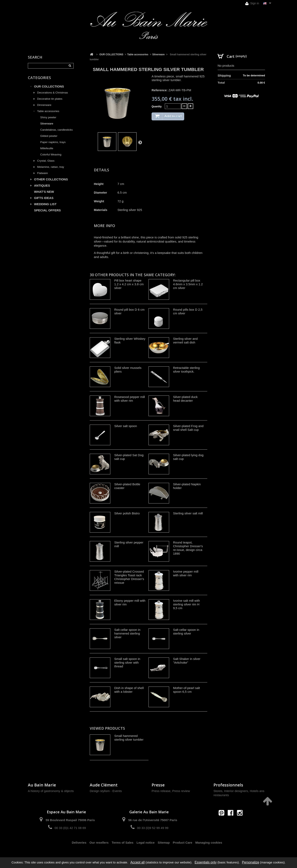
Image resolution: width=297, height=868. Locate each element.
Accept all (137, 862)
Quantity (157, 107)
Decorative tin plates (50, 99)
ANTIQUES (42, 185)
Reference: (160, 90)
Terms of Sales (123, 843)
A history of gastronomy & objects (51, 791)
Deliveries (79, 843)
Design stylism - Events (106, 791)
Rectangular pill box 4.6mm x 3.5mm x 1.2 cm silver (188, 284)
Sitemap (164, 843)
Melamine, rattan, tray (51, 167)
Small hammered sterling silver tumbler (129, 738)
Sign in (252, 3)
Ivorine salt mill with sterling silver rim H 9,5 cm (186, 604)
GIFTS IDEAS (44, 198)
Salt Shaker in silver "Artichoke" (187, 661)
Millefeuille (47, 148)
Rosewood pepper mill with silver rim (130, 399)
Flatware (42, 173)
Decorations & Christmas (52, 93)
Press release (161, 791)
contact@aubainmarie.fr (232, 822)
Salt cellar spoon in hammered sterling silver (127, 633)
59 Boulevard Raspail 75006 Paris (70, 820)
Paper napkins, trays (53, 142)
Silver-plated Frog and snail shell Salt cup (188, 428)
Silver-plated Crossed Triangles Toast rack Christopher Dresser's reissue (129, 577)
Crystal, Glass (46, 161)
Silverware (47, 124)
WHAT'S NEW (44, 192)
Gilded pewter (49, 136)
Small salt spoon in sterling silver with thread (127, 663)
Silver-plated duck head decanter (185, 399)
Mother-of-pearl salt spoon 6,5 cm (186, 690)
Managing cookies (209, 843)
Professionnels (228, 785)
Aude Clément (104, 785)
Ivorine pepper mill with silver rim (186, 573)
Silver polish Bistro (127, 513)
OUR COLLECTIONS (49, 86)
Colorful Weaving (51, 155)
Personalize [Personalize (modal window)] (251, 862)
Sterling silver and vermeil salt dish (185, 340)
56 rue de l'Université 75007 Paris (153, 820)
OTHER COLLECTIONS (51, 179)
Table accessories (48, 111)
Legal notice (146, 843)
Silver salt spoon (126, 426)
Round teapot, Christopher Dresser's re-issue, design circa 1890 (188, 548)
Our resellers (99, 843)
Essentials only (206, 862)
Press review (181, 791)
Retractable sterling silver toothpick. (186, 370)
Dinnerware (44, 105)
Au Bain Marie (42, 785)
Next (140, 142)
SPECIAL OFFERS (47, 210)
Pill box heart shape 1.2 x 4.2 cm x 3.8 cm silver (129, 284)
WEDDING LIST (45, 204)
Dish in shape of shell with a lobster (129, 690)
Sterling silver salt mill (188, 513)
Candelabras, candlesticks (57, 130)
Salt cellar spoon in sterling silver (186, 632)
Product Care (183, 843)
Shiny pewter (48, 117)
